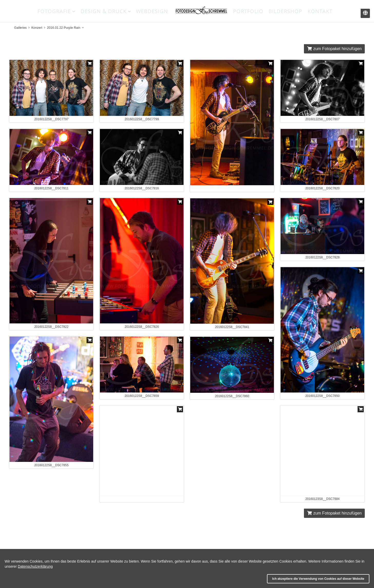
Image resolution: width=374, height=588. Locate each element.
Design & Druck (106, 11)
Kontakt (320, 11)
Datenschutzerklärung (35, 566)
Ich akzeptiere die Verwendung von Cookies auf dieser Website (318, 579)
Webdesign (152, 11)
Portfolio (248, 11)
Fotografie (56, 11)
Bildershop (285, 11)
